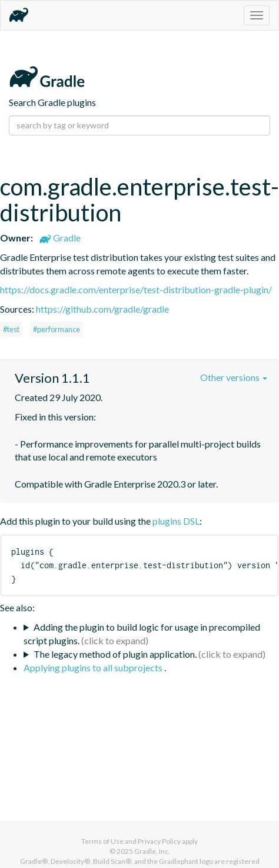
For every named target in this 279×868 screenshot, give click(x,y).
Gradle (60, 238)
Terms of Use (102, 841)
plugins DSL (176, 521)
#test (11, 329)
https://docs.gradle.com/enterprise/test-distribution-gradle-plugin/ (136, 289)
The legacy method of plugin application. (115, 654)
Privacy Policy (159, 841)
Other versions (234, 377)
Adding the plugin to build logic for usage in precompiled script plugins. (142, 634)
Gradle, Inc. (152, 851)
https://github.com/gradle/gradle (102, 309)
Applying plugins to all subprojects (94, 667)
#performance (57, 329)
